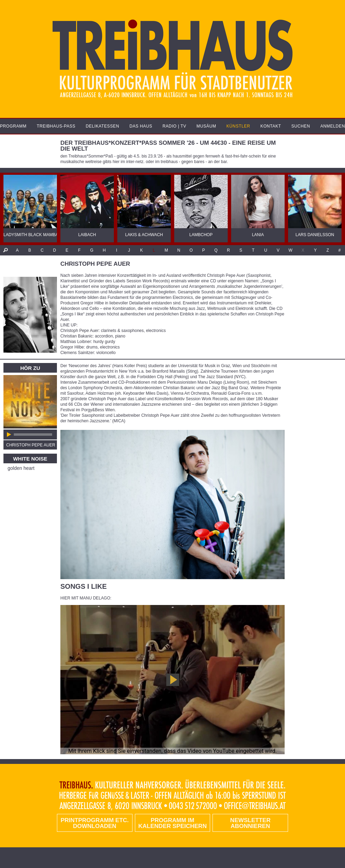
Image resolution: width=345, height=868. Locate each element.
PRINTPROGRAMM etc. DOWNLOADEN (95, 823)
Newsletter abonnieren (250, 823)
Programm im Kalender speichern (172, 823)
